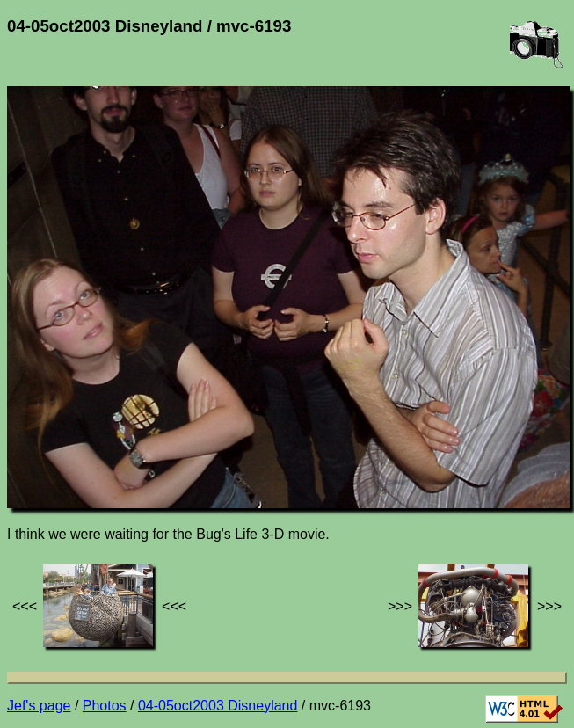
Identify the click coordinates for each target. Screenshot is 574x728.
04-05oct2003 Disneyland (218, 706)
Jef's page (39, 706)
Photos (105, 706)
